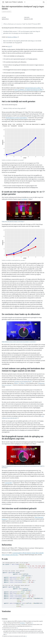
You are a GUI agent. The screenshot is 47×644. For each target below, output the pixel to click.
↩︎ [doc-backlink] (32, 623)
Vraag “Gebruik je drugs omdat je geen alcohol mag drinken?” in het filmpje (19, 342)
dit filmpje (22, 623)
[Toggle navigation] (3, 2)
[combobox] (44, 2)
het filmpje (24, 199)
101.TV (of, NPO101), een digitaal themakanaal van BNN (28, 90)
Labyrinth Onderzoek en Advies (33, 88)
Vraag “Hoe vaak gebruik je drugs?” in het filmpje (13, 221)
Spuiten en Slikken (13, 37)
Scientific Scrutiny (7, 12)
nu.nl (9, 46)
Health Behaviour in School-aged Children (16, 118)
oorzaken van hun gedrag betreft (23, 381)
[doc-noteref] (44, 90)
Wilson (22, 383)
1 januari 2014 (8, 483)
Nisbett (16, 383)
